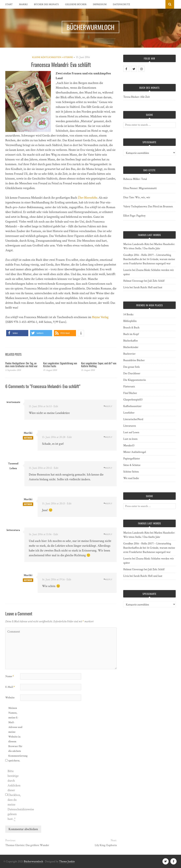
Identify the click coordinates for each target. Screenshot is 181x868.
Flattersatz (129, 387)
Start (9, 4)
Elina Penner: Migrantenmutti (140, 188)
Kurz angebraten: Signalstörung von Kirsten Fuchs (60, 365)
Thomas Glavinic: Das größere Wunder (27, 845)
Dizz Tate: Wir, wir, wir (137, 197)
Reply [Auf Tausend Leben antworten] (108, 468)
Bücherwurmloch (33, 862)
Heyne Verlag (100, 317)
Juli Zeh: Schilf (156, 281)
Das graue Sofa (131, 367)
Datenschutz (122, 4)
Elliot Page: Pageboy (134, 216)
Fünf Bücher (130, 393)
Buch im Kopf (131, 334)
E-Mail (10, 687)
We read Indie (131, 478)
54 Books (128, 315)
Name (9, 676)
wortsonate (13, 402)
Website (10, 698)
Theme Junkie (67, 862)
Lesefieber (129, 413)
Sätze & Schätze (132, 465)
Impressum (100, 4)
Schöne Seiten (131, 472)
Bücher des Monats (46, 4)
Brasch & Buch (131, 328)
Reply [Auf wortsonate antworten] (108, 406)
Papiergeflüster (132, 459)
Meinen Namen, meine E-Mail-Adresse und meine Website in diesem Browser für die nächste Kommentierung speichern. (15, 734)
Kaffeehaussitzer (132, 406)
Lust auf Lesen (131, 432)
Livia (126, 287)
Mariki (23, 4)
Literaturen (130, 426)
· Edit (55, 406)
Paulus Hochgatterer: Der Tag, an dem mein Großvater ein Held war (21, 365)
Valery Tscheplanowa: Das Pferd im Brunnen (148, 207)
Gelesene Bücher (76, 4)
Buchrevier (129, 354)
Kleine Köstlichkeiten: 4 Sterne (53, 57)
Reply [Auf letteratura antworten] (108, 534)
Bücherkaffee (130, 341)
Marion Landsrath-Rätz (136, 244)
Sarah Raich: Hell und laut (148, 287)
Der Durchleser (132, 373)
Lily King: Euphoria (106, 845)
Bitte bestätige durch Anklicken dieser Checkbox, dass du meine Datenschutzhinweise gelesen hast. (15, 795)
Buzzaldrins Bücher (134, 360)
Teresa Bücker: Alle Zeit (136, 97)
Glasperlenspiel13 (133, 400)
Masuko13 (129, 446)
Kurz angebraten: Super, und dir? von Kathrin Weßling (99, 365)
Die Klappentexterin (135, 380)
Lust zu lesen (130, 439)
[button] (17, 333)
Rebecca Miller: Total (135, 179)
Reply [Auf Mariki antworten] (108, 437)
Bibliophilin (130, 321)
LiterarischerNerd (133, 419)
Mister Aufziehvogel (135, 452)
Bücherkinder (131, 347)
